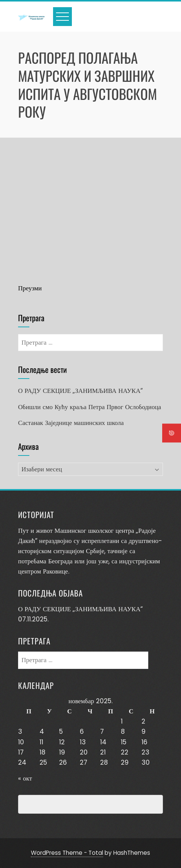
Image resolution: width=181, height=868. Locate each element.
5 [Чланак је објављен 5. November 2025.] (61, 732)
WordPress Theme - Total (67, 853)
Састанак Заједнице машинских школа (71, 423)
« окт (25, 778)
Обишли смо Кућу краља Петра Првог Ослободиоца (90, 407)
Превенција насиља (53, 804)
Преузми (30, 288)
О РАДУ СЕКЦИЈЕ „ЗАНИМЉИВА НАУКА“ (80, 391)
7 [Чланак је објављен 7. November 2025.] (102, 732)
